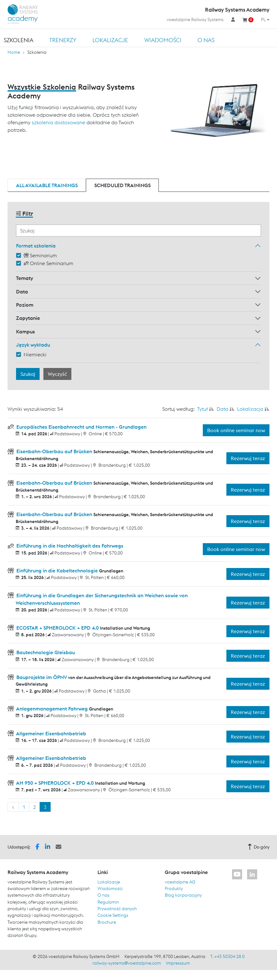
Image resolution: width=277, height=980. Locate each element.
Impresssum (178, 963)
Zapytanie (28, 318)
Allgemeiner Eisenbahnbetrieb (51, 733)
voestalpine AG (180, 882)
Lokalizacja (250, 409)
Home (14, 52)
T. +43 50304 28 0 (227, 956)
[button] (37, 846)
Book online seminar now (236, 430)
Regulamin (108, 902)
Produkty (174, 888)
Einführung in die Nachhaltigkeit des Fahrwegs (69, 546)
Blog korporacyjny (183, 895)
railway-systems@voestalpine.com (127, 963)
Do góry (258, 847)
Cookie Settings (113, 915)
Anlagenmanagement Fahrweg (52, 709)
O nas (206, 40)
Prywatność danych (117, 909)
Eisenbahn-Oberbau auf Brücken (54, 451)
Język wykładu (33, 345)
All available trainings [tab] (47, 185)
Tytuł (202, 409)
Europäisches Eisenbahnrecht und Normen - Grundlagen (81, 427)
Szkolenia (19, 40)
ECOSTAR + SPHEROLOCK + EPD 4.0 (58, 628)
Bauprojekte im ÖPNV (42, 677)
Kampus (25, 331)
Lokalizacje (110, 40)
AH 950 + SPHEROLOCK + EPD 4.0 (55, 783)
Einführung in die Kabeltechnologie (57, 571)
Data (22, 292)
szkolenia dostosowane (58, 122)
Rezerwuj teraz (248, 458)
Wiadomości (163, 40)
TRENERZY (63, 40)
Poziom (25, 305)
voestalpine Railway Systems (195, 19)
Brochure (107, 922)
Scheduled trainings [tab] (122, 185)
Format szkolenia (36, 246)
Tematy (25, 278)
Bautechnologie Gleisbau (45, 652)
